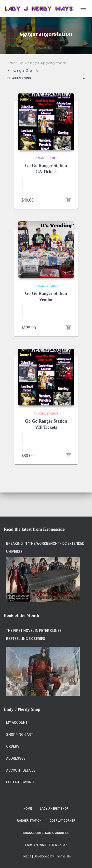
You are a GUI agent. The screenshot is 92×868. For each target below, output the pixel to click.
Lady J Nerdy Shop (54, 809)
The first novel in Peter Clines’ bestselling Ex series (34, 635)
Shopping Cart (20, 735)
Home (11, 63)
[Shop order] (46, 79)
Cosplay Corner (62, 821)
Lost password (20, 782)
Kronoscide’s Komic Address (46, 833)
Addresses (16, 758)
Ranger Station (46, 158)
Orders (13, 746)
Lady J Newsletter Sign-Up (46, 845)
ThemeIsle (63, 856)
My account (17, 723)
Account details (21, 770)
